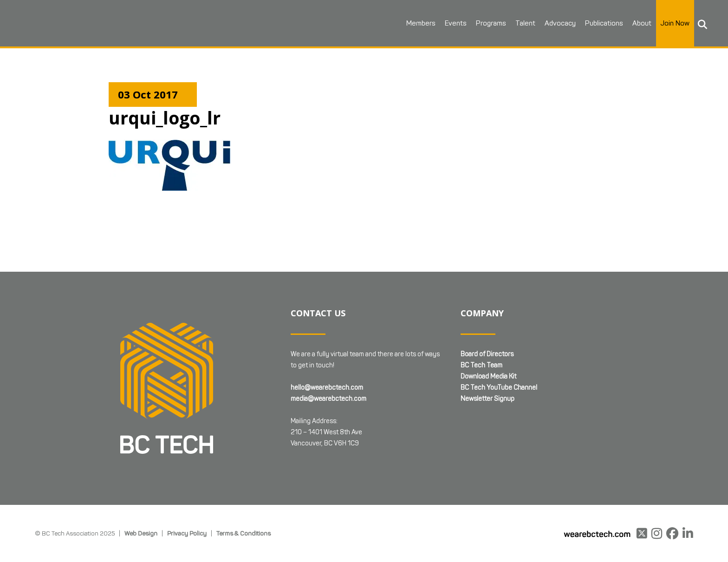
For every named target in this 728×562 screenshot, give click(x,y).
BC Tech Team (481, 320)
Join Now (675, 23)
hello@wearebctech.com (327, 343)
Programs (491, 23)
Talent (525, 23)
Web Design (141, 488)
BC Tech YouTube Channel (499, 343)
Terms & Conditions (244, 488)
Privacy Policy (187, 488)
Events (456, 23)
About (642, 23)
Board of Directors (487, 309)
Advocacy (560, 23)
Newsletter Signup (487, 354)
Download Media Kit (488, 331)
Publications (604, 23)
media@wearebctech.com (328, 354)
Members (421, 23)
